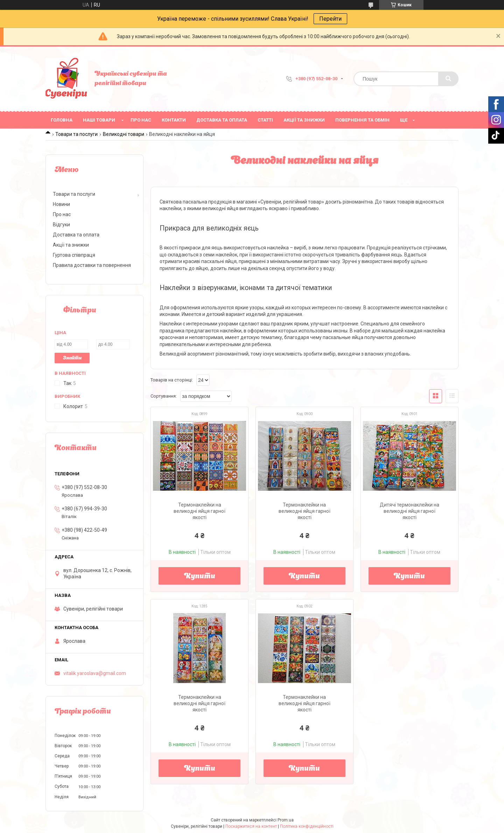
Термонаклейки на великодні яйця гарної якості (199, 511)
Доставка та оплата (222, 120)
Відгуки (61, 225)
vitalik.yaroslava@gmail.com (95, 673)
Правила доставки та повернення (92, 265)
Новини (61, 204)
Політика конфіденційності (307, 826)
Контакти (174, 120)
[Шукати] (448, 79)
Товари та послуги (76, 134)
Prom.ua (286, 820)
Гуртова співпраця (74, 255)
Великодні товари (124, 134)
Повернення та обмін (362, 120)
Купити (200, 577)
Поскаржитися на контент (251, 826)
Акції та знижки (304, 120)
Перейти (330, 19)
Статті (265, 120)
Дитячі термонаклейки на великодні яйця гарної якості (409, 511)
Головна (62, 120)
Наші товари (99, 120)
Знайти (72, 358)
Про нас (141, 120)
